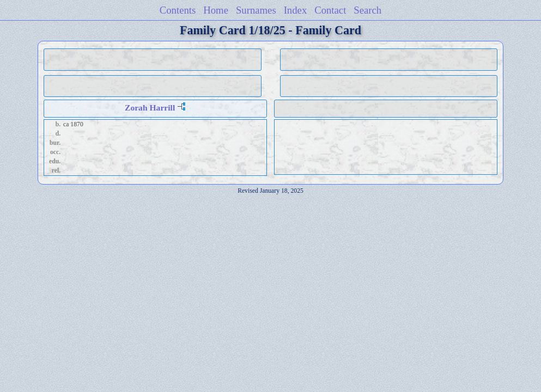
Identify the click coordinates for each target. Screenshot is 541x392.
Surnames (256, 10)
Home (216, 10)
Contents (178, 10)
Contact (330, 10)
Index (296, 10)
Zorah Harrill (150, 108)
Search (367, 10)
